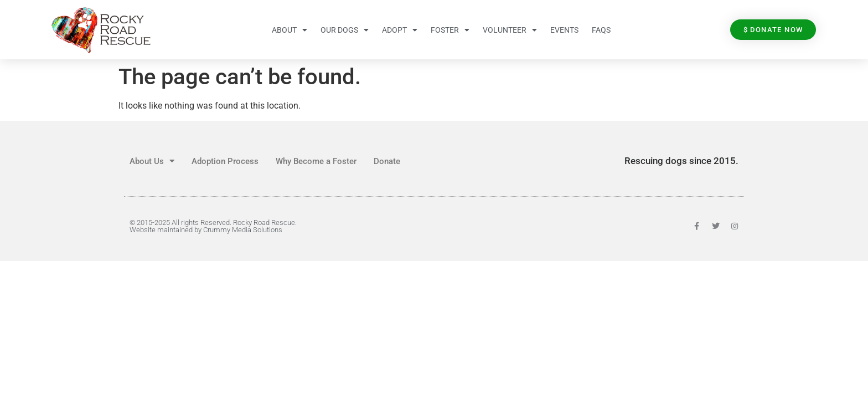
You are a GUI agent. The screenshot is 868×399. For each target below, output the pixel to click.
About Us (152, 161)
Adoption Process (225, 161)
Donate (387, 161)
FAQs (601, 30)
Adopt (400, 30)
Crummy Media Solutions (243, 230)
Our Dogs (345, 30)
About (290, 30)
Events (564, 30)
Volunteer (510, 30)
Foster (450, 30)
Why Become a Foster (316, 161)
